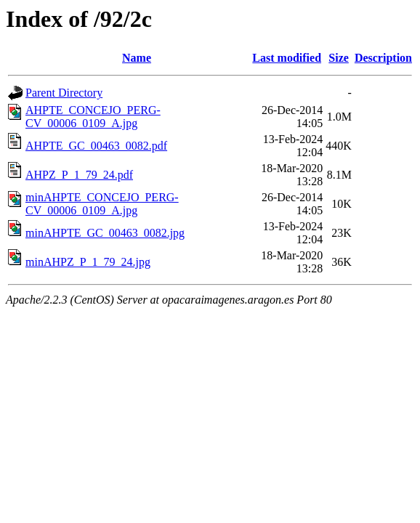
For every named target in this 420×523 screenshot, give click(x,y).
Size (339, 58)
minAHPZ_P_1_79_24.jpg (88, 262)
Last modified (287, 58)
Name (137, 58)
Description (383, 58)
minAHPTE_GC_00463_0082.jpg (105, 233)
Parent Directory (64, 93)
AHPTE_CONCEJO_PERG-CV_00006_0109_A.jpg (93, 117)
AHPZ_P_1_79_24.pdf (79, 175)
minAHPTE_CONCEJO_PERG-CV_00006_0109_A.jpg (102, 204)
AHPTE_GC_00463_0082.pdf (96, 146)
